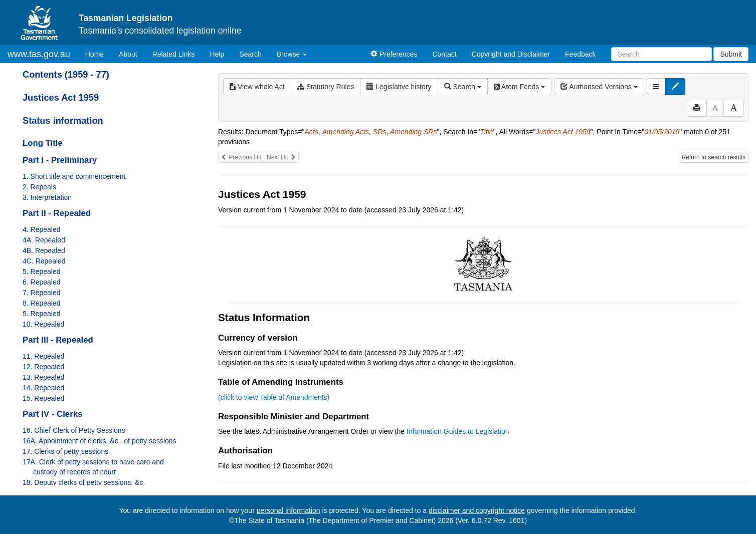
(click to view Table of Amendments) (274, 397)
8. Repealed (42, 303)
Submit (731, 54)
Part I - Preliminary (60, 160)
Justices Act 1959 (61, 98)
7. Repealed (42, 293)
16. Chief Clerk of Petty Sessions (74, 430)
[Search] (661, 54)
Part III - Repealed (58, 340)
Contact (444, 54)
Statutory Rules (326, 87)
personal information (289, 510)
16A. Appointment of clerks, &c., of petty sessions (100, 441)
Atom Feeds (519, 87)
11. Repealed (43, 356)
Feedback (580, 54)
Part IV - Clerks (52, 414)
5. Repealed (42, 272)
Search (250, 54)
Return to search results (714, 157)
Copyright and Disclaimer (511, 54)
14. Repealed (43, 388)
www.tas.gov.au (39, 54)
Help (217, 54)
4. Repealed (42, 229)
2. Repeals (39, 187)
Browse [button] (292, 54)
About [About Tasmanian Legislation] (128, 54)
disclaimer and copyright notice (477, 510)
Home (98, 53)
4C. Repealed (44, 261)
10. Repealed (43, 324)
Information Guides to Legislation (458, 431)
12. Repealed (43, 367)
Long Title (43, 143)
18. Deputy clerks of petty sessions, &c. (84, 482)
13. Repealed (43, 377)
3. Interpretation (47, 197)
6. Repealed (42, 282)
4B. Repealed (44, 250)
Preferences (394, 54)
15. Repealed (43, 398)
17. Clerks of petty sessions (65, 451)
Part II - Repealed (57, 213)
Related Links (174, 54)
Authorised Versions (599, 87)
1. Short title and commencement (74, 176)
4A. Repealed (44, 240)
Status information (63, 121)
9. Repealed (42, 314)
